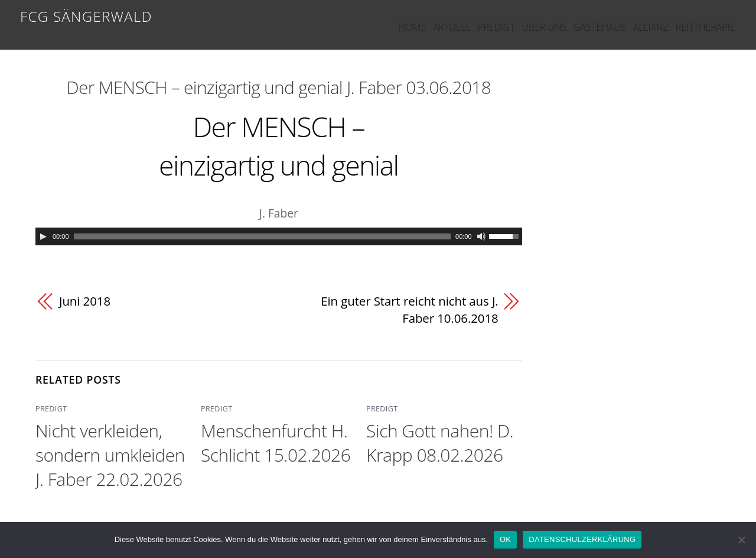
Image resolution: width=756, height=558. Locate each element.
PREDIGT (456, 19)
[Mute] (481, 236)
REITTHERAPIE (704, 19)
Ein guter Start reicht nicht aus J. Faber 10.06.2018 (408, 310)
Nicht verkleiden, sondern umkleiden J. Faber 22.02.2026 (110, 455)
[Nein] (741, 540)
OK (505, 539)
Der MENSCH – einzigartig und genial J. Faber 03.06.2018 (279, 87)
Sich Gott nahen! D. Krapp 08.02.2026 (440, 443)
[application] (279, 236)
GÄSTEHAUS (579, 19)
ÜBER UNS (513, 19)
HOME (351, 19)
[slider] (263, 236)
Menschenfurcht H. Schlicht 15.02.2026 (276, 443)
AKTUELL (401, 19)
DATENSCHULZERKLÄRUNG (582, 539)
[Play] (43, 236)
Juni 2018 (85, 301)
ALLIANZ (640, 19)
